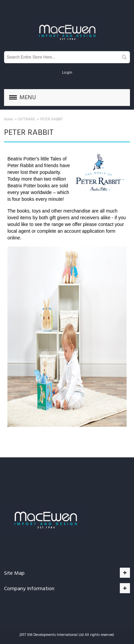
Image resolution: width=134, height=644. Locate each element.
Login (67, 72)
